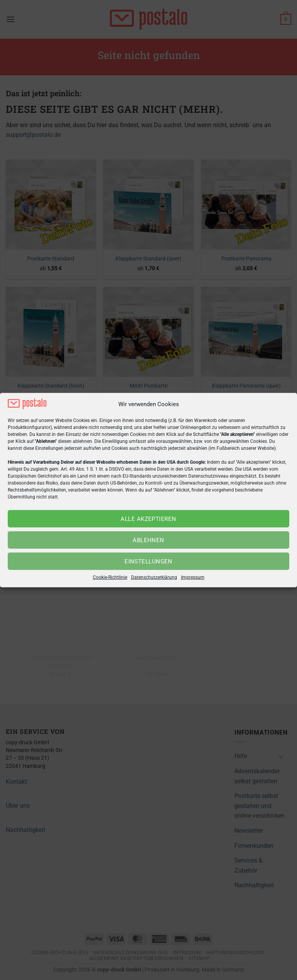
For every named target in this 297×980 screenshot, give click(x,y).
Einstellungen (148, 561)
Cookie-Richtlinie (110, 577)
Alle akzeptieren (148, 519)
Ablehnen (148, 540)
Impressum (193, 577)
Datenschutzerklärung (154, 577)
